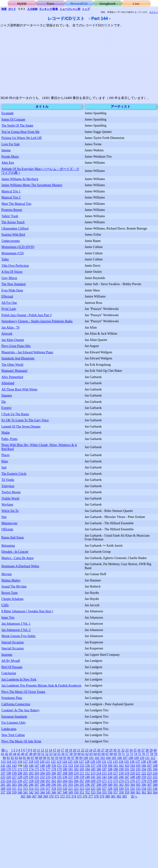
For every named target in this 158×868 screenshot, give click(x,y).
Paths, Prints (9, 439)
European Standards (14, 717)
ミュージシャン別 (70, 9)
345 (48, 792)
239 (82, 777)
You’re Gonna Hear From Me (20, 132)
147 (37, 766)
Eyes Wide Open (12, 290)
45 (19, 754)
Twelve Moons (11, 492)
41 (3, 754)
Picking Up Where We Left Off (22, 138)
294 (76, 785)
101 (91, 758)
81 (8, 758)
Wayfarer (7, 505)
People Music (10, 157)
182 (76, 769)
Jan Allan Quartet (13, 340)
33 (127, 750)
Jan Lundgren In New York (19, 679)
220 (133, 773)
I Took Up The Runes (15, 414)
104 (108, 758)
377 (91, 796)
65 (99, 754)
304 (133, 785)
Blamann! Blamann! (15, 371)
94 (61, 758)
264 (65, 781)
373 (68, 796)
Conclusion (9, 673)
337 (3, 792)
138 (143, 762)
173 (26, 769)
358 (121, 792)
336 (155, 789)
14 (51, 750)
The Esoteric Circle (14, 474)
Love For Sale (11, 144)
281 (3, 785)
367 (34, 796)
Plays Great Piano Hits (16, 346)
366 (29, 796)
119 (36, 762)
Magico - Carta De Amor (17, 558)
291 (59, 785)
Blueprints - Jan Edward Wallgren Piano (27, 352)
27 (103, 750)
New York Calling (13, 735)
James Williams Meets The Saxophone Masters (32, 185)
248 (133, 777)
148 (42, 766)
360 (133, 792)
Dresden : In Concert (15, 552)
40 (155, 750)
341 (26, 792)
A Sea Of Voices (12, 272)
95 (65, 758)
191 (127, 769)
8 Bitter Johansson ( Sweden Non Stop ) (27, 611)
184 (87, 769)
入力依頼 (32, 9)
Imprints (7, 655)
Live (136, 4)
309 (3, 789)
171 (14, 769)
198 (9, 773)
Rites (5, 461)
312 (20, 789)
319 (59, 789)
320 (65, 789)
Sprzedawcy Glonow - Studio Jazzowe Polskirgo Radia (37, 321)
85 (25, 758)
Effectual (7, 296)
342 (31, 792)
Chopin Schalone (12, 599)
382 (119, 796)
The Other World (12, 365)
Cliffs (5, 605)
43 (11, 754)
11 (39, 750)
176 (42, 769)
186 (99, 769)
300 (110, 785)
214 (99, 773)
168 (155, 766)
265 (71, 781)
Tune (50, 4)
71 (123, 754)
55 (59, 754)
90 (45, 758)
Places (6, 455)
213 (93, 773)
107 (125, 758)
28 (107, 750)
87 (33, 758)
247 (127, 777)
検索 (4, 9)
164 (133, 766)
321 (71, 789)
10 (34, 750)
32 (123, 750)
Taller (5, 259)
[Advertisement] (79, 60)
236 (65, 777)
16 (59, 750)
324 (87, 789)
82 (12, 758)
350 (76, 792)
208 (65, 773)
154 (76, 766)
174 (31, 769)
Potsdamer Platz (12, 698)
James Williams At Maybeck (20, 179)
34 (131, 750)
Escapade (7, 113)
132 (110, 762)
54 (55, 754)
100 (86, 758)
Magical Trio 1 (11, 191)
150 (54, 766)
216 (110, 773)
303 (127, 785)
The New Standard (13, 284)
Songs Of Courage (13, 119)
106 (119, 758)
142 (9, 766)
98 (77, 758)
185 (93, 769)
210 (76, 773)
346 (54, 792)
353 (93, 792)
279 (149, 781)
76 (143, 754)
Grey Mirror (9, 278)
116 (20, 762)
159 (104, 766)
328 (110, 789)
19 (71, 750)
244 (110, 777)
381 (113, 796)
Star (4, 517)
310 (9, 789)
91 (49, 758)
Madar (6, 433)
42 (7, 754)
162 (121, 766)
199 (14, 773)
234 (54, 777)
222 (144, 773)
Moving (7, 574)
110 (142, 758)
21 (79, 750)
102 (97, 758)
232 (42, 777)
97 (73, 758)
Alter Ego (8, 163)
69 (115, 754)
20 (75, 750)
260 (42, 781)
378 (96, 796)
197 (3, 773)
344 (42, 792)
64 (95, 754)
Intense (6, 150)
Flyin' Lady (9, 309)
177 (48, 769)
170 (9, 769)
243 (104, 777)
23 (87, 750)
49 (35, 754)
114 (9, 762)
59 (75, 754)
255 (14, 781)
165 (138, 766)
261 (48, 781)
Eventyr (7, 408)
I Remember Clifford (15, 229)
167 (149, 766)
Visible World (10, 498)
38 (147, 750)
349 (71, 792)
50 (39, 754)
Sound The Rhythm (14, 586)
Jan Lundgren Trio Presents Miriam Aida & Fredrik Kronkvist (41, 686)
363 (149, 792)
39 (151, 750)
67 (107, 754)
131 (104, 762)
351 (82, 792)
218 (121, 773)
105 (114, 758)
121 (48, 762)
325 (93, 789)
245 (116, 777)
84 (21, 758)
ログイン (154, 12)
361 (138, 792)
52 (47, 754)
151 (59, 766)
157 (93, 766)
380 (108, 796)
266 (76, 781)
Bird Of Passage (12, 667)
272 (110, 781)
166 (144, 766)
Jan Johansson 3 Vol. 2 (16, 630)
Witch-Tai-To (10, 511)
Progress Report (12, 210)
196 (155, 769)
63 (91, 754)
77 (147, 754)
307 (149, 785)
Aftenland (8, 383)
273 (116, 781)
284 (20, 785)
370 (51, 796)
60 (79, 754)
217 (116, 773)
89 (41, 758)
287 (37, 785)
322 (76, 789)
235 (59, 777)
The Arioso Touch (13, 222)
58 (71, 754)
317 (48, 789)
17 (62, 750)
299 (104, 785)
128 (87, 762)
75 (139, 754)
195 (149, 769)
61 (83, 754)
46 (23, 754)
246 (121, 777)
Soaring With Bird (13, 235)
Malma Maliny (11, 580)
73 (131, 754)
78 (151, 754)
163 (127, 766)
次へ (134, 796)
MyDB (22, 4)
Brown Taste (9, 593)
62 (87, 754)
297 (93, 785)
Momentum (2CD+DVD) (18, 247)
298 (99, 785)
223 (149, 773)
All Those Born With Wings (19, 389)
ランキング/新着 (48, 9)
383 (124, 796)
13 (47, 750)
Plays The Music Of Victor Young (23, 692)
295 (82, 785)
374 (74, 796)
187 (104, 769)
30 (115, 750)
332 (133, 789)
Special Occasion (13, 642)
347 (59, 792)
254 (9, 781)
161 (116, 766)
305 (138, 785)
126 (76, 762)
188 (110, 769)
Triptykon (8, 486)
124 (64, 762)
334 (144, 789)
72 (127, 754)
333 (138, 789)
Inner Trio (8, 618)
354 (99, 792)
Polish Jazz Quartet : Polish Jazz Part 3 (26, 315)
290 (54, 785)
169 (3, 769)
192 (133, 769)
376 (85, 796)
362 (144, 792)
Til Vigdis (8, 480)
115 (14, 762)
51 (43, 754)
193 (138, 769)
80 (4, 758)
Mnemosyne (9, 523)
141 (3, 766)
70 (119, 754)
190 (121, 769)
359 (127, 792)
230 (31, 777)
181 (71, 769)
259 (37, 781)
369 (46, 796)
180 (65, 769)
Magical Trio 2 (11, 197)
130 (98, 762)
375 (79, 796)
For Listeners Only (14, 723)
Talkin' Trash (10, 216)
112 (153, 758)
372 (62, 796)
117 (25, 762)
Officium (7, 529)
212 (87, 773)
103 (103, 758)
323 (82, 789)
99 (81, 758)
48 (31, 754)
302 (121, 785)
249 (138, 777)
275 (127, 781)
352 (87, 792)
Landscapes (9, 729)
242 (99, 777)
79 (155, 754)
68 (111, 754)
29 (111, 750)
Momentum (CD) (13, 253)
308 (155, 785)
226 (9, 777)
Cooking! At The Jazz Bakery (20, 710)
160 (110, 766)
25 (95, 750)
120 (42, 762)
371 (57, 796)
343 (37, 792)
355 (104, 792)
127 (81, 762)
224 (155, 773)
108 (131, 758)
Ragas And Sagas (13, 537)
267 (82, 781)
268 (87, 781)
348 (65, 792)
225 (3, 777)
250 (144, 777)
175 (37, 769)
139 (149, 762)
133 (115, 762)
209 (71, 773)
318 (54, 789)
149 (48, 766)
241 (93, 777)
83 (17, 758)
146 (31, 766)
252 (155, 777)
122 (53, 762)
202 (31, 773)
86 (29, 758)
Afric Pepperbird (12, 377)
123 (59, 762)
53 (51, 754)
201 (26, 773)
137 (138, 762)
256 (20, 781)
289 (48, 785)
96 (69, 758)
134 (121, 762)
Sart (4, 467)
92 (53, 758)
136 (132, 762)
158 (99, 766)
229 (26, 777)
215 (104, 773)
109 (136, 758)
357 (116, 792)
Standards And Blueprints (18, 358)
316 (42, 789)
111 (147, 758)
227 (14, 777)
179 (59, 769)
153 (71, 766)
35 (135, 750)
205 (48, 773)
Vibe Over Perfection (15, 266)
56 (63, 754)
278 (144, 781)
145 (26, 766)
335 (149, 789)
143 (14, 766)
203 (37, 773)
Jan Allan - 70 (10, 328)
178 (54, 769)
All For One (9, 303)
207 (59, 773)
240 (87, 777)
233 (48, 777)
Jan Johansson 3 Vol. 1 (16, 624)
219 (127, 773)
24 (91, 750)
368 (40, 796)
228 (20, 777)
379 (102, 796)
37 (143, 750)
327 (104, 789)
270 (99, 781)
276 (133, 781)
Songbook (108, 4)
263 (59, 781)
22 (83, 750)
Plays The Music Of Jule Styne (21, 741)
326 (99, 789)
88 (37, 758)
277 (138, 781)
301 (116, 785)
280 (155, 781)
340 (20, 792)
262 (54, 781)
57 (67, 754)
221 (138, 773)
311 (14, 789)
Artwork (7, 334)
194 (144, 769)
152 (65, 766)
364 (155, 792)
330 (121, 789)
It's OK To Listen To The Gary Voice (25, 420)
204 (42, 773)
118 (31, 762)
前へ (5, 750)
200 (20, 773)
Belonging (8, 546)
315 (37, 789)
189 (116, 769)
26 (99, 750)
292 (65, 785)
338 (9, 792)
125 (70, 762)
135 (127, 762)
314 (31, 789)
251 (149, 777)
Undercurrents (11, 241)
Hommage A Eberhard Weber (20, 566)
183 (82, 769)
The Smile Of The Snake (17, 126)
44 (15, 754)
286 (31, 785)
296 (87, 785)
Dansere (7, 395)
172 (20, 769)
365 (23, 796)
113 (3, 762)
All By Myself (11, 661)
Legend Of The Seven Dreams (21, 427)
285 (26, 785)
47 (27, 754)
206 (54, 773)
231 (37, 777)
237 (71, 777)
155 (82, 766)
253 (3, 781)
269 (93, 781)
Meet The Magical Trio (16, 204)
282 (9, 785)
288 (42, 785)
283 (14, 785)
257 (26, 781)
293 (71, 785)
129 (93, 762)
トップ (86, 9)
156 (87, 766)
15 (55, 750)
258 (31, 781)
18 (66, 750)
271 (104, 781)
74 (135, 754)
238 (76, 777)
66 (103, 754)
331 (127, 789)
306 (144, 785)
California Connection (16, 704)
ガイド (12, 9)
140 (155, 762)
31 (119, 750)
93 (57, 758)
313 (25, 789)
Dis (4, 402)
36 (139, 750)
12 (42, 750)
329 (116, 789)
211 (82, 773)
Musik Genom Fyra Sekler (18, 636)
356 (110, 792)
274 (121, 781)
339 (14, 792)
